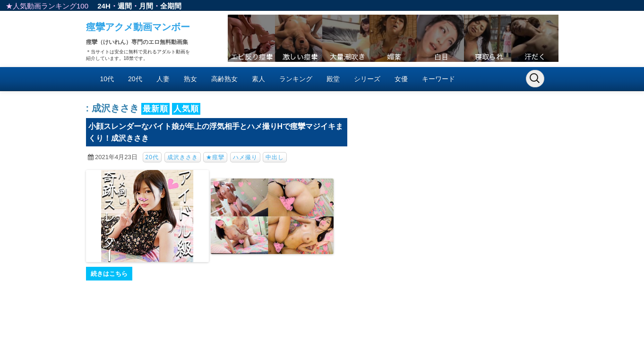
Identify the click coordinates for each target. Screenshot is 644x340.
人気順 (186, 109)
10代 (107, 79)
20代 (135, 79)
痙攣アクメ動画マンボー (138, 27)
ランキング (296, 79)
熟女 (190, 79)
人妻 (163, 79)
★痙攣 (215, 157)
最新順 (155, 109)
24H (104, 6)
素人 (258, 79)
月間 (146, 6)
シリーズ (367, 79)
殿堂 (333, 79)
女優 (401, 79)
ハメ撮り (245, 157)
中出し (275, 157)
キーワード (438, 79)
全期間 (171, 6)
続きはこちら (109, 274)
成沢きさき (183, 157)
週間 (125, 6)
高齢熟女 (224, 79)
